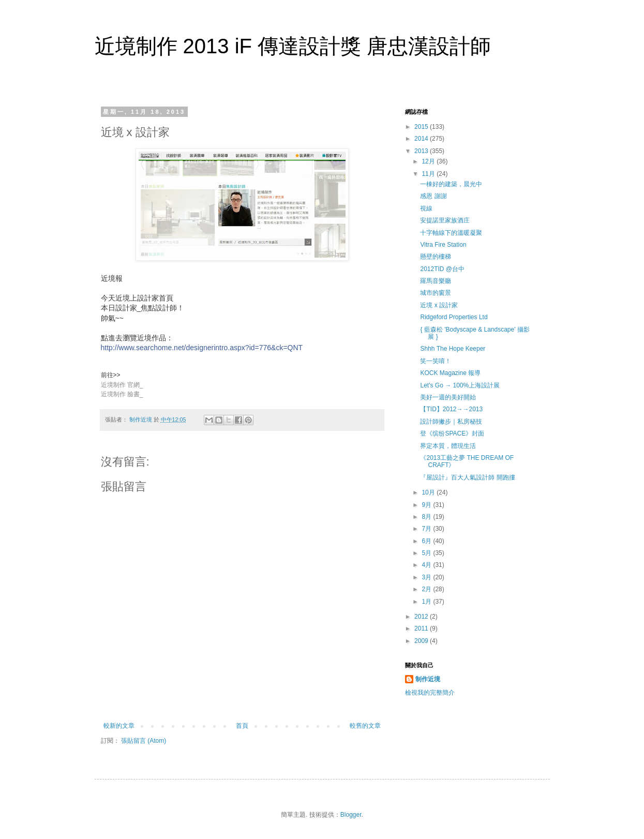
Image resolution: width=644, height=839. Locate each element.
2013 (422, 151)
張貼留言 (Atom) (144, 741)
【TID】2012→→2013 (451, 409)
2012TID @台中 (442, 269)
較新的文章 (119, 726)
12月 (429, 161)
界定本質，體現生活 (448, 446)
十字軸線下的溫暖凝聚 (451, 233)
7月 (427, 529)
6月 (427, 541)
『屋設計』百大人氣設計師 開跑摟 (467, 477)
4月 (427, 565)
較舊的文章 (365, 726)
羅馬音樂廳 (436, 281)
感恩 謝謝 (433, 196)
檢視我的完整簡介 (430, 693)
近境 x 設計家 (439, 305)
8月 (427, 517)
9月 (427, 505)
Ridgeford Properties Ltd (454, 317)
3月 (427, 577)
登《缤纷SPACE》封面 (452, 433)
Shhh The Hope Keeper (453, 349)
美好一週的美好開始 (448, 397)
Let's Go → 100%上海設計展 (460, 385)
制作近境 (428, 679)
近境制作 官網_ (122, 385)
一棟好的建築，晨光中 (451, 184)
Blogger (351, 815)
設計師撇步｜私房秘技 (451, 422)
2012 (422, 617)
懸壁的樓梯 (436, 257)
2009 (422, 641)
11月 (429, 174)
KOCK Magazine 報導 (450, 373)
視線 (426, 208)
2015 (422, 127)
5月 (427, 553)
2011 (422, 628)
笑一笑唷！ (436, 361)
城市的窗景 (436, 293)
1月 (427, 602)
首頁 (242, 726)
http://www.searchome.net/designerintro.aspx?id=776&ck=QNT (202, 348)
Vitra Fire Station (443, 245)
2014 (422, 139)
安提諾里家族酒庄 (445, 220)
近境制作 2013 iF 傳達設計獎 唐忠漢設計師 (293, 46)
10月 (429, 492)
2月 (427, 589)
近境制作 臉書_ (122, 394)
